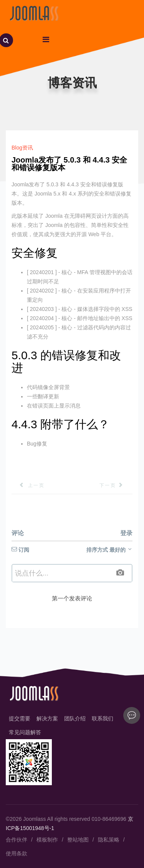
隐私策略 (109, 840)
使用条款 (17, 853)
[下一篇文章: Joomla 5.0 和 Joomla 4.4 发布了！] (116, 485)
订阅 (20, 550)
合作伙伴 (17, 840)
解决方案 (47, 718)
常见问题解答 (25, 732)
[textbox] (72, 573)
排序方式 (109, 550)
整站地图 (78, 840)
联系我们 (103, 718)
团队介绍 (75, 718)
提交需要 (20, 718)
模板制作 (47, 840)
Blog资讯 (22, 148)
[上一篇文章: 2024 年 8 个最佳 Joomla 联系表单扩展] (28, 485)
